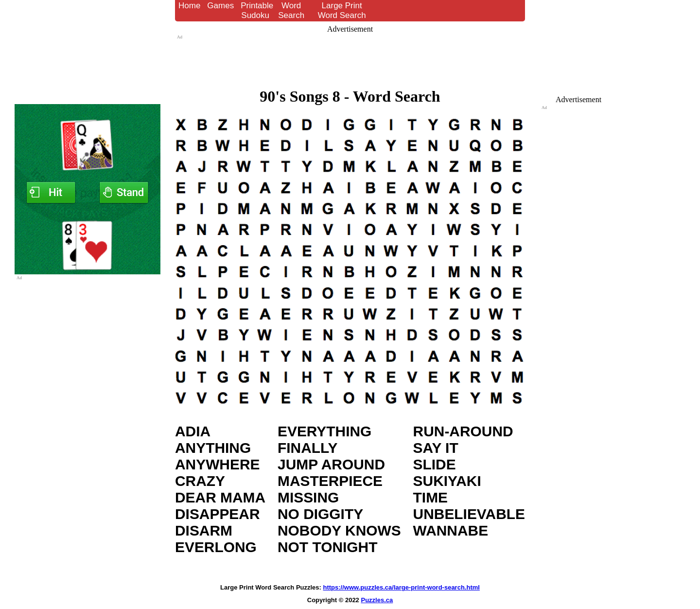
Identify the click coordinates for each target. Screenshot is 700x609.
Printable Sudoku (257, 10)
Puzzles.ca (377, 600)
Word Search (291, 10)
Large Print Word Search (342, 10)
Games (220, 6)
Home (189, 6)
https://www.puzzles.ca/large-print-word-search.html (402, 587)
